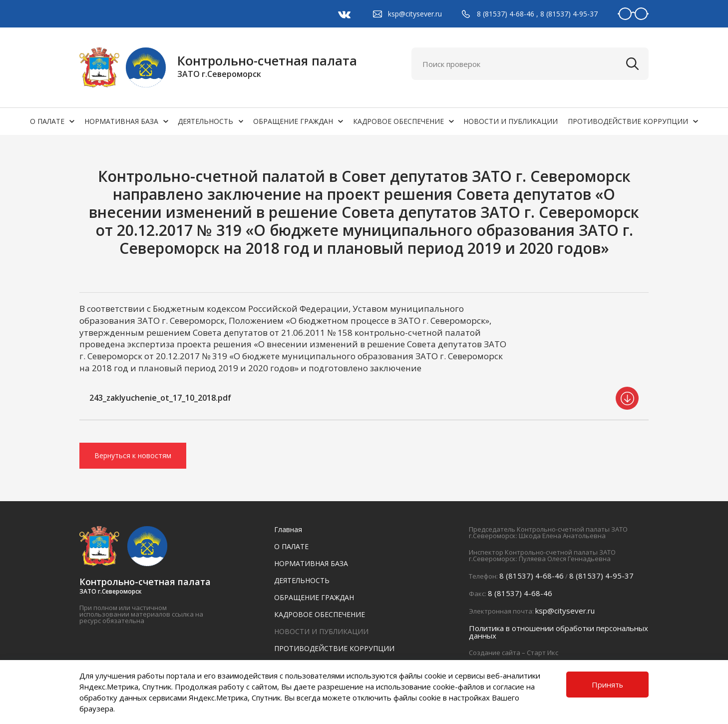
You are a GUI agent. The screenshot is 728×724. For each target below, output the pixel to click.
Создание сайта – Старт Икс (514, 653)
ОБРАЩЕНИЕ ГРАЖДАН (293, 121)
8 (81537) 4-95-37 (569, 14)
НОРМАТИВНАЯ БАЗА (121, 121)
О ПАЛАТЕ (47, 121)
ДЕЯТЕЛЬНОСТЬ (205, 121)
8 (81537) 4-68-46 (506, 14)
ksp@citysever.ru (415, 14)
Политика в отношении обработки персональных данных (558, 632)
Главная (288, 529)
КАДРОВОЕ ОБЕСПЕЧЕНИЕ (398, 121)
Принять (608, 685)
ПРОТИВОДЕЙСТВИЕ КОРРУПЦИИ (628, 121)
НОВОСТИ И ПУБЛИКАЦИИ (511, 121)
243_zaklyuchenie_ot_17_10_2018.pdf (160, 398)
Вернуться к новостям (133, 455)
